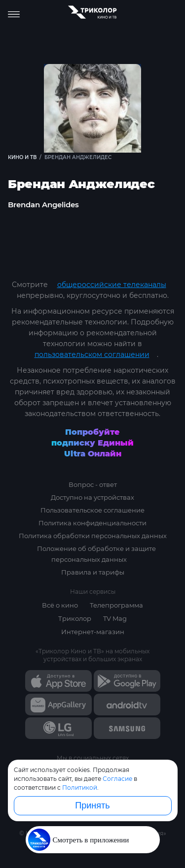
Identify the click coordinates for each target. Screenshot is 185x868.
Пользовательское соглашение (92, 510)
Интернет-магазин (93, 632)
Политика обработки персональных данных (93, 536)
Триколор (75, 618)
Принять (92, 805)
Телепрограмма (116, 605)
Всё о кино (60, 605)
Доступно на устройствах (92, 497)
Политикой (80, 788)
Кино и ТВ (22, 157)
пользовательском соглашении (92, 354)
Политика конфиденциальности (92, 523)
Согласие (117, 779)
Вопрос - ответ (93, 484)
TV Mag (115, 618)
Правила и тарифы (93, 572)
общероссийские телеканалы (112, 285)
